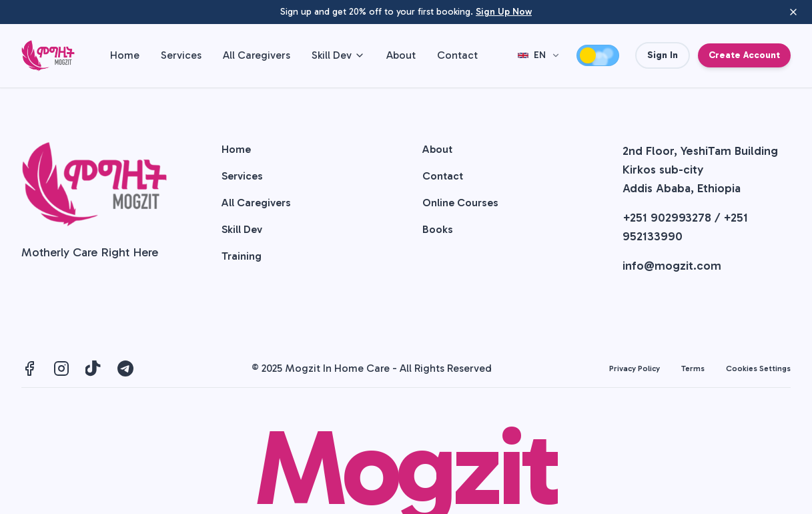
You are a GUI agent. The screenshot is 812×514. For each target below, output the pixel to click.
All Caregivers (257, 55)
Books (438, 229)
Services (181, 55)
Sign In (663, 55)
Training (242, 256)
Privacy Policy (635, 368)
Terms (693, 368)
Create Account (744, 55)
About (401, 55)
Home (125, 55)
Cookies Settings (758, 368)
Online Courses (460, 203)
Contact (457, 55)
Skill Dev (338, 55)
